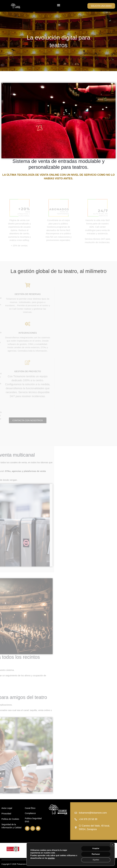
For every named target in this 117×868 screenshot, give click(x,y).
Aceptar (94, 847)
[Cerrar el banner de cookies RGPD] (112, 844)
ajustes (62, 857)
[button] (58, 5)
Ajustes (94, 860)
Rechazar (94, 853)
